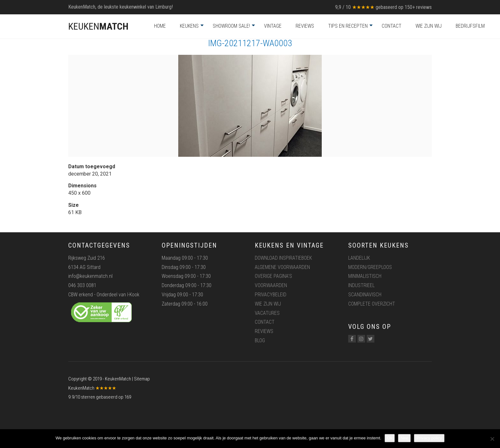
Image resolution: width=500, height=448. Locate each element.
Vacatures (267, 313)
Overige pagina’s (273, 276)
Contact (392, 26)
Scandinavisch (365, 295)
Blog (260, 340)
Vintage (273, 26)
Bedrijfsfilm (470, 26)
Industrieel (361, 285)
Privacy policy (429, 438)
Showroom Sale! (231, 26)
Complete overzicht (372, 304)
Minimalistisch (365, 276)
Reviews (305, 26)
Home (160, 26)
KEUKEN (98, 26)
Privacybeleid (271, 295)
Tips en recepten (348, 26)
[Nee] (492, 439)
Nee (404, 438)
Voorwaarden (271, 285)
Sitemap (142, 379)
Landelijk (359, 258)
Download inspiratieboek (283, 258)
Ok (390, 438)
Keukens (189, 26)
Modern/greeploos (370, 267)
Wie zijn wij (429, 26)
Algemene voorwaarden (282, 267)
